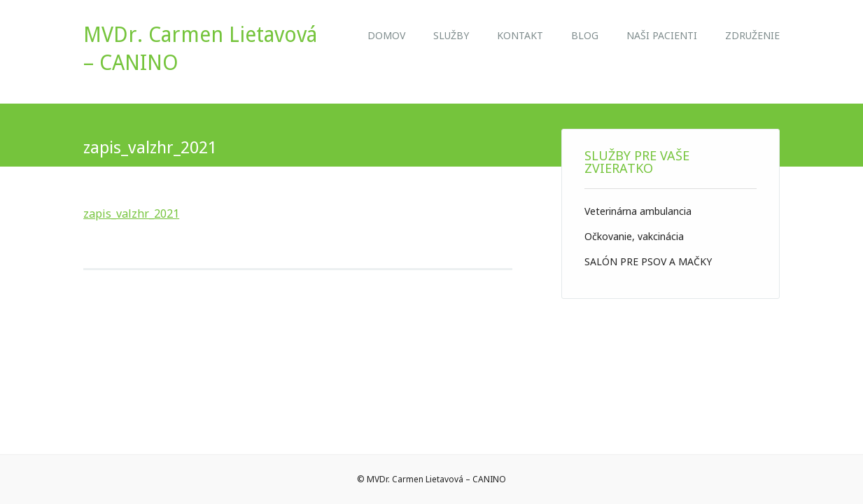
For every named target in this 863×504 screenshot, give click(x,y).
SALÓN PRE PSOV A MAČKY (648, 261)
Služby (451, 35)
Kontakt (520, 35)
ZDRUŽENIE (752, 35)
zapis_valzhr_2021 (131, 213)
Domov (386, 35)
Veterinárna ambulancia (638, 211)
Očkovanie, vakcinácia (634, 236)
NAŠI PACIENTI (662, 35)
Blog (585, 35)
